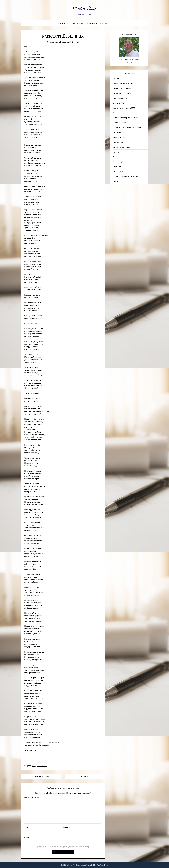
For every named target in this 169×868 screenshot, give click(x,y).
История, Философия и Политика (125, 118)
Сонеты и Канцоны (120, 98)
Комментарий (32, 798)
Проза (115, 181)
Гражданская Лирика (40, 766)
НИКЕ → (85, 776)
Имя (27, 828)
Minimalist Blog (91, 865)
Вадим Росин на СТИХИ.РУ (99, 23)
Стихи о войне (118, 103)
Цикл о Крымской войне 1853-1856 (126, 108)
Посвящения (118, 142)
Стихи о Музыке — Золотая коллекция (127, 127)
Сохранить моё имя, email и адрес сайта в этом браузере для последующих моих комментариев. (63, 847)
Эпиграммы (118, 167)
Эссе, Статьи (118, 171)
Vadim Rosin (84, 8)
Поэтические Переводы (122, 93)
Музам (116, 157)
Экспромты (117, 132)
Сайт (27, 838)
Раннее (116, 79)
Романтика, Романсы (121, 162)
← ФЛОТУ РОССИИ (41, 777)
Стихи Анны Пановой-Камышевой (126, 176)
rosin (78, 42)
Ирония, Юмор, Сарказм (122, 88)
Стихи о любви (119, 113)
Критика (116, 152)
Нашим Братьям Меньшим (123, 84)
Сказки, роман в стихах (122, 147)
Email (67, 828)
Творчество (77, 23)
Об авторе (63, 23)
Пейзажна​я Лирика (120, 123)
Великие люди (118, 137)
